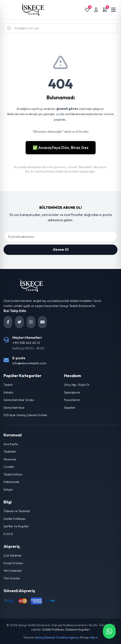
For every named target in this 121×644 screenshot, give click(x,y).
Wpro (94, 637)
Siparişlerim (72, 392)
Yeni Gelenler (13, 571)
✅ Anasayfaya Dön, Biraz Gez (61, 148)
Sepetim (70, 408)
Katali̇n (8, 392)
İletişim (8, 490)
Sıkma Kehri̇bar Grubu (19, 400)
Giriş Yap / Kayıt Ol (77, 385)
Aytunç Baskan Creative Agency (57, 637)
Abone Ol (61, 249)
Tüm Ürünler (12, 578)
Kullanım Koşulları (78, 629)
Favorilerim (72, 400)
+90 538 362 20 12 (26, 343)
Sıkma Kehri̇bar (14, 408)
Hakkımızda (11, 482)
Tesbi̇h (8, 385)
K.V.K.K (8, 534)
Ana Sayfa (11, 444)
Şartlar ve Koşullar (16, 526)
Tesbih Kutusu (13, 474)
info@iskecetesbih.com (29, 363)
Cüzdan (9, 467)
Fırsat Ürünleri (13, 563)
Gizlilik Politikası (14, 519)
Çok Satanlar (13, 555)
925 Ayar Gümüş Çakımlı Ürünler (26, 415)
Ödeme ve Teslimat (17, 511)
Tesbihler (10, 452)
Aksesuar (10, 459)
